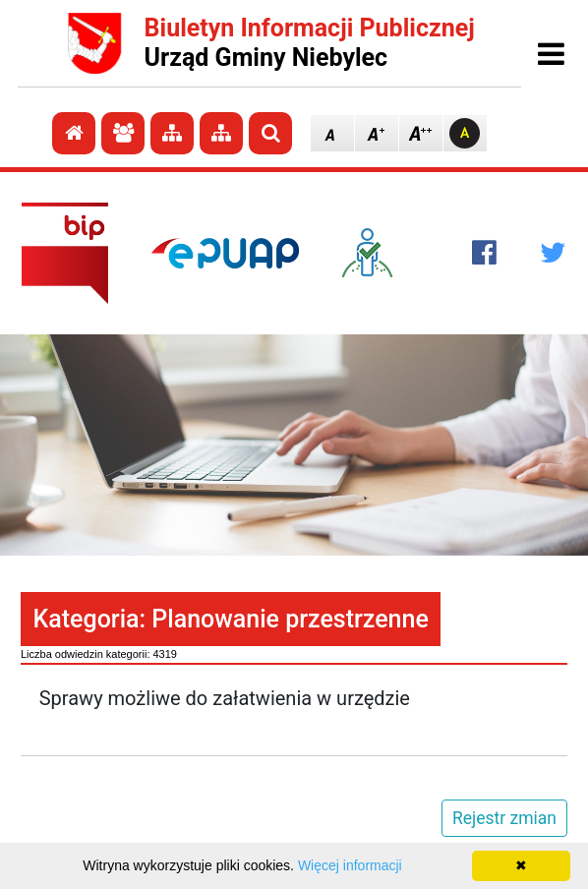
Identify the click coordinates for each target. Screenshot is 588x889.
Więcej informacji (350, 865)
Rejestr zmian (504, 818)
